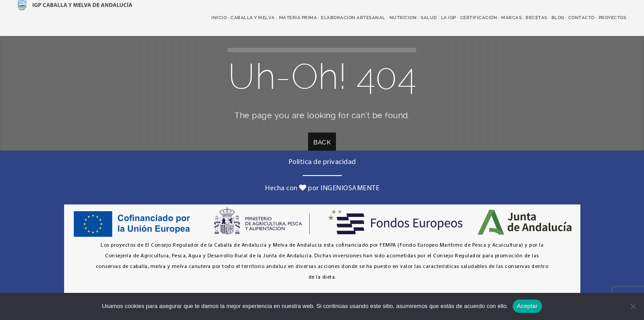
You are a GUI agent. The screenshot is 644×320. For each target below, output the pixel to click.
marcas (511, 18)
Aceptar (528, 306)
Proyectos (613, 18)
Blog (558, 18)
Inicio (219, 18)
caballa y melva (253, 18)
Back (322, 142)
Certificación (479, 18)
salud (429, 18)
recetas (537, 18)
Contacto (581, 18)
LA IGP (449, 18)
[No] (633, 306)
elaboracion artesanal (353, 18)
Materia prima (298, 18)
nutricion (403, 18)
